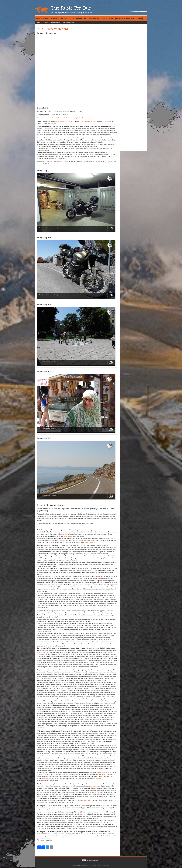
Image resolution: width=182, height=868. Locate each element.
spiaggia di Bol (51, 808)
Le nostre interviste (79, 18)
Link (133, 18)
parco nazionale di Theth (88, 121)
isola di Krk (63, 534)
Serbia (79, 118)
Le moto (54, 18)
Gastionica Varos (89, 542)
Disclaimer (107, 865)
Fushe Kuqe (42, 652)
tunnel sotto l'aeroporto (104, 772)
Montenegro (67, 118)
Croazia (61, 118)
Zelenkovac (96, 788)
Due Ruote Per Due (71, 8)
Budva (114, 548)
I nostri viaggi (64, 18)
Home (38, 18)
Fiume (49, 834)
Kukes (95, 634)
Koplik (47, 568)
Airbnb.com (67, 536)
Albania (74, 118)
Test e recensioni (94, 18)
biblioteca (45, 779)
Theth (99, 577)
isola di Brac (68, 121)
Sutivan (82, 806)
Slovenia (55, 118)
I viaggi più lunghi (56, 22)
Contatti (139, 18)
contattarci (68, 523)
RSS (74, 865)
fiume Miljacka (96, 779)
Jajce (44, 788)
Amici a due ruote (123, 18)
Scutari (54, 577)
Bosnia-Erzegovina (88, 118)
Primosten (61, 121)
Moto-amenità (108, 18)
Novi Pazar (107, 121)
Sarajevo (53, 123)
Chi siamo (45, 18)
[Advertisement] (130, 39)
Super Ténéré (70, 138)
